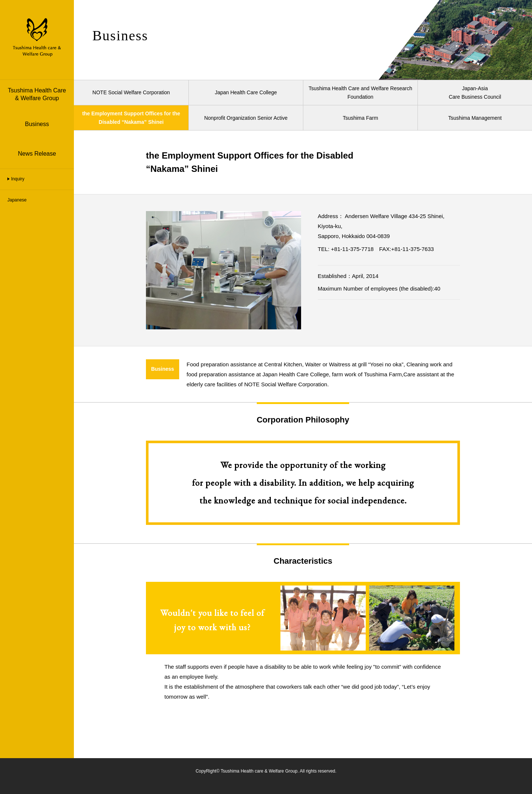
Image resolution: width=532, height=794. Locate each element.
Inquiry (18, 179)
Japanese (17, 200)
